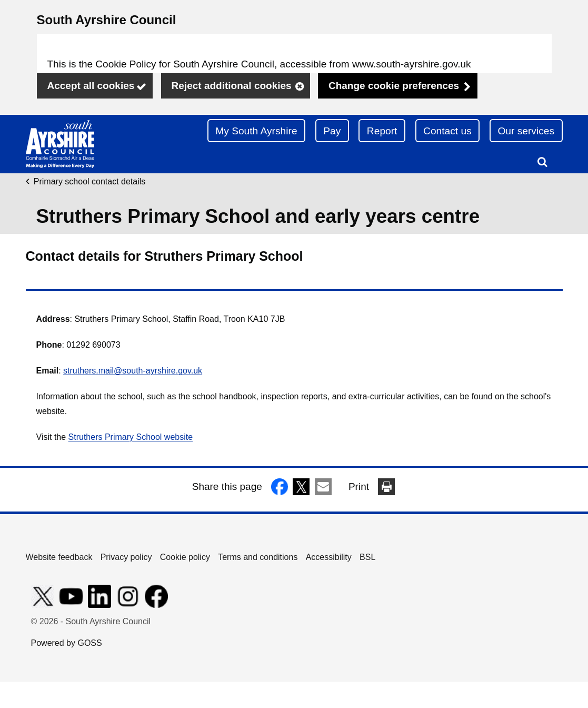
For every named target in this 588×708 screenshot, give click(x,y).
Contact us (447, 131)
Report (382, 131)
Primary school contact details (90, 181)
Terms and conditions (258, 557)
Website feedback (59, 557)
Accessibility (329, 557)
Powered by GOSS (67, 643)
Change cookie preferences (394, 86)
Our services (526, 131)
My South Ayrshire (256, 131)
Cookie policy (185, 557)
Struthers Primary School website (131, 437)
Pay (332, 131)
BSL (367, 557)
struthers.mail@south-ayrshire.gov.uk (133, 371)
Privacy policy (126, 557)
